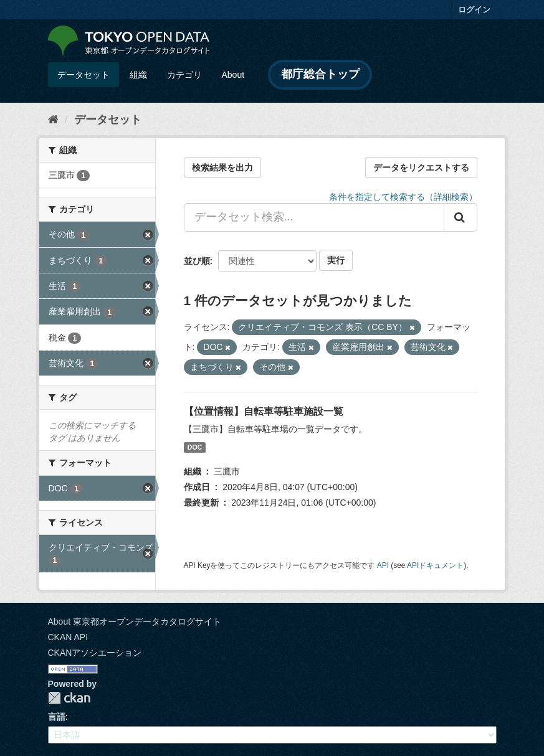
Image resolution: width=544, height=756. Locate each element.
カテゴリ (184, 75)
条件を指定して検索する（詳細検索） (403, 197)
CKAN (69, 698)
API (383, 565)
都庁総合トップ (320, 74)
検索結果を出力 (222, 168)
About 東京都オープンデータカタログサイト (135, 621)
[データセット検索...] (314, 217)
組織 (138, 75)
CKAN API (68, 637)
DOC (195, 447)
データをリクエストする (421, 168)
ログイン (474, 10)
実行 (336, 260)
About (233, 75)
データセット (84, 75)
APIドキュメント (435, 565)
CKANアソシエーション (95, 653)
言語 (57, 717)
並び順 (197, 261)
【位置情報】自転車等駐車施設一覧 (264, 411)
